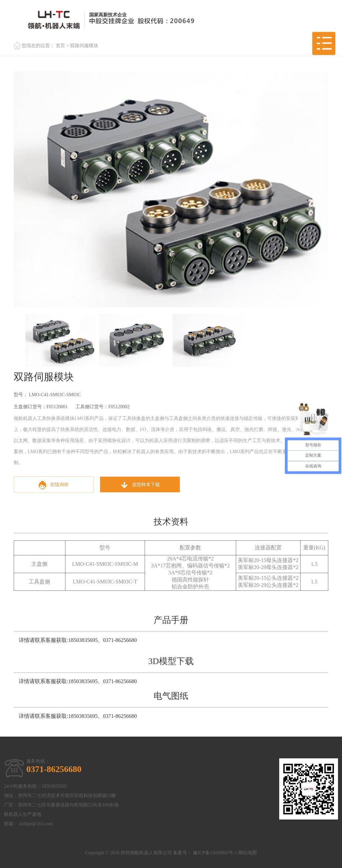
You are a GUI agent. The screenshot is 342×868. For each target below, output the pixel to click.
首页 (60, 46)
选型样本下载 (140, 485)
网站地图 (247, 853)
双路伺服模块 (84, 46)
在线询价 (54, 485)
